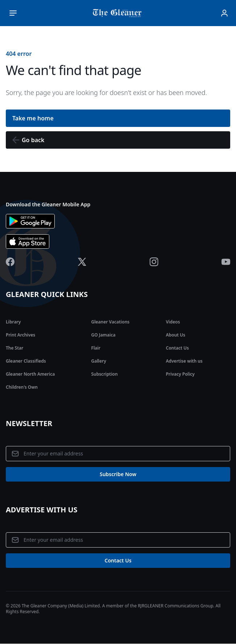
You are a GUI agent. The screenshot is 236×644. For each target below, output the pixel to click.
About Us (175, 335)
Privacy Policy (180, 374)
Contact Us (177, 348)
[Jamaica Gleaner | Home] (119, 13)
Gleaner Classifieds (26, 361)
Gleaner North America (30, 374)
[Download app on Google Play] (118, 221)
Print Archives (20, 335)
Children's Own (22, 387)
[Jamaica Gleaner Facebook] (10, 262)
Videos (173, 322)
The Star (15, 348)
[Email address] (118, 454)
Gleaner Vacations (110, 322)
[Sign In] (224, 13)
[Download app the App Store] (118, 241)
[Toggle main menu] (13, 13)
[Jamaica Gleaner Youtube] (226, 262)
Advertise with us (184, 361)
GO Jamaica (103, 335)
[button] (118, 140)
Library (13, 322)
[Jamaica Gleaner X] (82, 262)
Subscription (104, 374)
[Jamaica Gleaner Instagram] (154, 262)
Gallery (98, 361)
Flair (96, 348)
